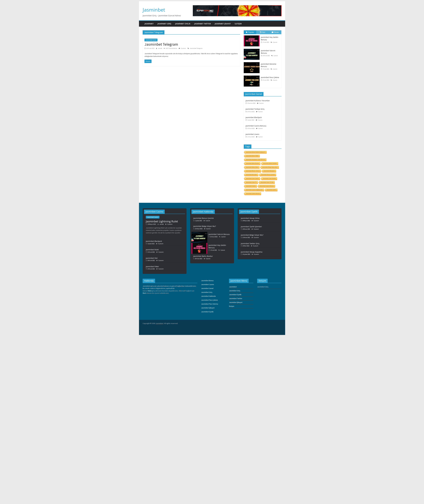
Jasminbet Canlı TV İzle (267, 182)
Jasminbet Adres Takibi (252, 156)
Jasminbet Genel (151, 40)
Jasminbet (154, 10)
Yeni (263, 32)
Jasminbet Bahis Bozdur (253, 163)
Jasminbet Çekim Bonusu (253, 194)
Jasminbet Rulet (152, 250)
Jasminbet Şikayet (223, 24)
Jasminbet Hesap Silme (250, 218)
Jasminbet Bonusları (252, 175)
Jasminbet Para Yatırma (210, 304)
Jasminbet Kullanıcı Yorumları (258, 101)
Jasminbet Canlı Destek (269, 178)
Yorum (275, 32)
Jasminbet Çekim (271, 190)
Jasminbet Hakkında (208, 296)
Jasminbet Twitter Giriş (250, 243)
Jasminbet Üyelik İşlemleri (251, 227)
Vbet (150, 291)
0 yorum (182, 48)
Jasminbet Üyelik (183, 24)
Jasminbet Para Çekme (270, 77)
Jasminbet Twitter (203, 24)
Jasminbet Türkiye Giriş (255, 109)
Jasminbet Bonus (207, 281)
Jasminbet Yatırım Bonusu (219, 234)
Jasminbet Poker (152, 266)
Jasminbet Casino (251, 186)
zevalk (160, 48)
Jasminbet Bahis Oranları (270, 163)
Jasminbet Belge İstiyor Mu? (270, 167)
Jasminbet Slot (152, 258)
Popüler (250, 32)
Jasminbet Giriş (164, 24)
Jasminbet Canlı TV (251, 182)
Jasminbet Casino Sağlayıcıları (254, 190)
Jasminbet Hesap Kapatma (252, 252)
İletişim (238, 24)
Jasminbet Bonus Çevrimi (268, 175)
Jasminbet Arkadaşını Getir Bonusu (256, 160)
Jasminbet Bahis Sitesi (252, 167)
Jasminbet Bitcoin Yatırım (253, 171)
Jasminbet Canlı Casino (252, 178)
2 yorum (275, 56)
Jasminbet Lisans (252, 134)
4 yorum (274, 42)
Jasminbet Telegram (161, 44)
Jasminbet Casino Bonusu (256, 126)
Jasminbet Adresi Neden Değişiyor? (256, 152)
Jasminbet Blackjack (254, 117)
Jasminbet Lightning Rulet (162, 221)
